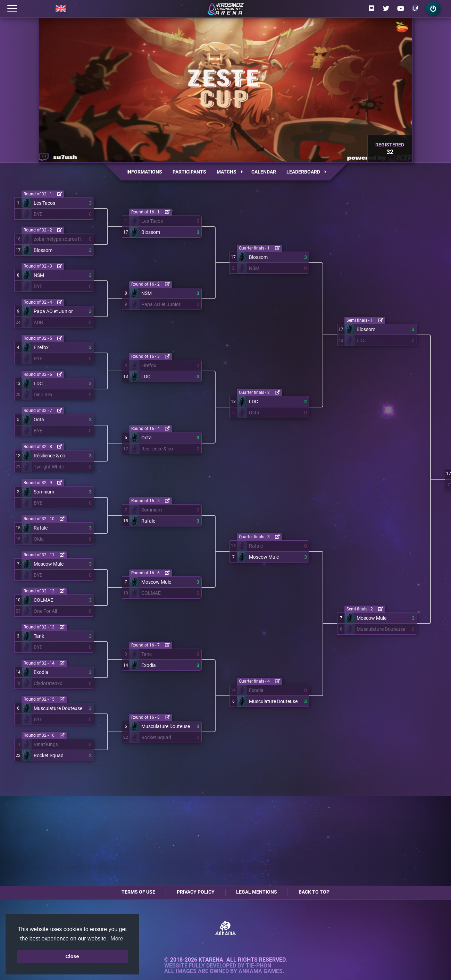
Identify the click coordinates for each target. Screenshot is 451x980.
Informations (144, 172)
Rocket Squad (49, 755)
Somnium (44, 492)
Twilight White (49, 467)
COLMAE (43, 600)
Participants (189, 172)
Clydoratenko (48, 683)
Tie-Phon (258, 966)
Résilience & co (49, 456)
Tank (39, 636)
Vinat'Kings (46, 744)
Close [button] (72, 956)
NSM (39, 275)
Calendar (264, 172)
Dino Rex (43, 395)
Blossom (43, 250)
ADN (39, 322)
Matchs (230, 172)
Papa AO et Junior (53, 311)
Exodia (41, 672)
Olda (39, 539)
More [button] (117, 939)
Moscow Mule (49, 564)
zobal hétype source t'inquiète (60, 239)
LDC (38, 383)
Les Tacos (44, 203)
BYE (38, 214)
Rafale (41, 528)
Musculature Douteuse (58, 708)
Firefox (41, 347)
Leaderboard (306, 172)
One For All (45, 611)
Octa (39, 420)
